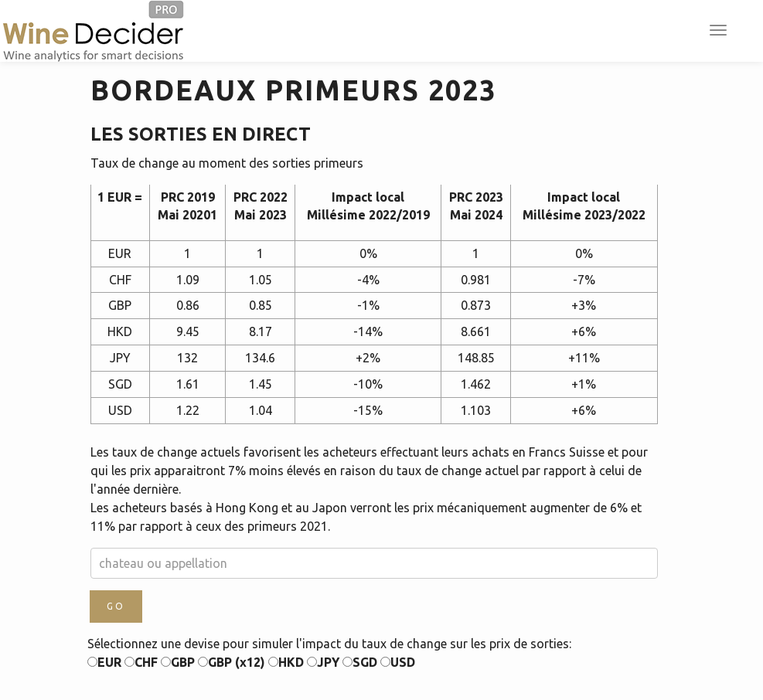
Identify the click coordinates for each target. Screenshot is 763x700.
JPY (323, 662)
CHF (141, 662)
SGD (360, 662)
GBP (178, 662)
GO (116, 606)
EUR (104, 662)
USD (398, 662)
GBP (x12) (232, 662)
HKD (286, 662)
